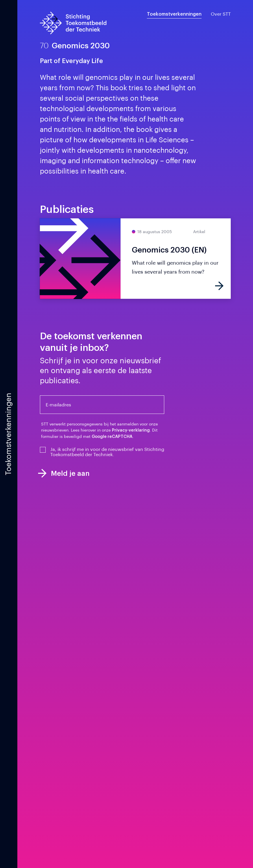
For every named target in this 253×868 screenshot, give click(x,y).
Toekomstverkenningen (174, 14)
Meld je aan (64, 473)
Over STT (221, 14)
